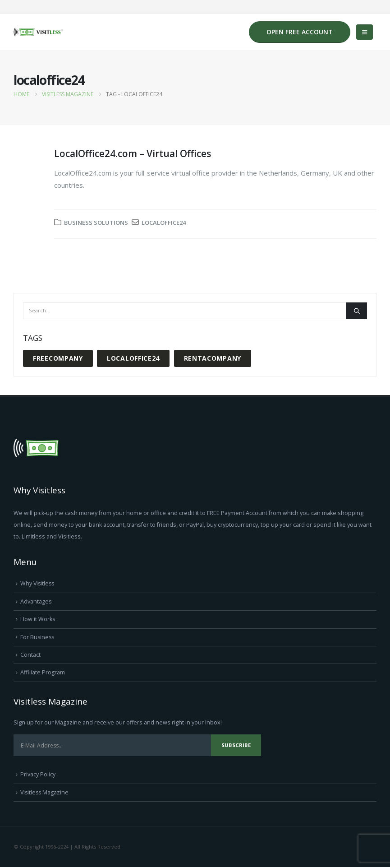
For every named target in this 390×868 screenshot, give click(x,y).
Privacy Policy (38, 775)
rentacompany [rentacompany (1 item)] (213, 358)
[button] (365, 32)
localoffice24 (164, 223)
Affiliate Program (43, 673)
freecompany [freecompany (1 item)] (58, 358)
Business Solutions (96, 223)
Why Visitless (38, 583)
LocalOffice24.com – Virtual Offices (133, 153)
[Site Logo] (38, 32)
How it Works (38, 620)
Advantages (36, 601)
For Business (38, 637)
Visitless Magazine (45, 793)
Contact (30, 655)
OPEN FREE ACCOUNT (300, 32)
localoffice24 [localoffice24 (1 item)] (133, 358)
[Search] (357, 311)
